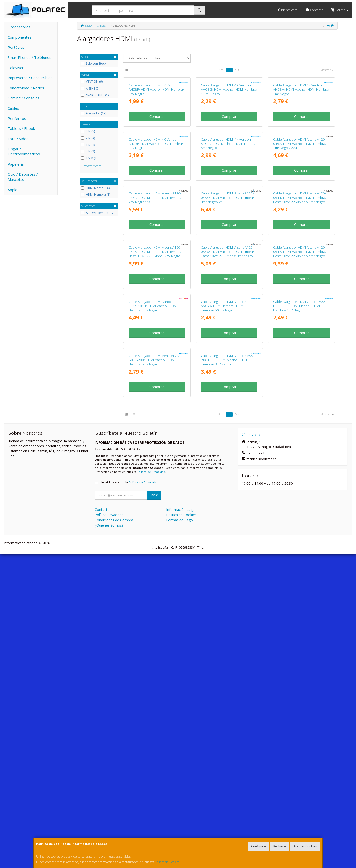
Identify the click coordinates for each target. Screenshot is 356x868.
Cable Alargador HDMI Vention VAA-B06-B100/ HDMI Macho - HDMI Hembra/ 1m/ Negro (300, 567)
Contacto (314, 10)
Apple (12, 190)
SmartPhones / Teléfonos (30, 57)
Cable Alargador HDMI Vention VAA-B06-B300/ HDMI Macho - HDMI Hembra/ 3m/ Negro (227, 674)
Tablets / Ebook (21, 128)
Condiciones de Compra (114, 834)
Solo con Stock (93, 64)
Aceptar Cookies (305, 846)
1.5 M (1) (89, 158)
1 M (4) (88, 145)
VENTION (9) (92, 82)
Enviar (154, 809)
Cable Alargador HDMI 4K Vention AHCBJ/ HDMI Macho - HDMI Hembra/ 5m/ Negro (228, 248)
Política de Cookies (167, 862)
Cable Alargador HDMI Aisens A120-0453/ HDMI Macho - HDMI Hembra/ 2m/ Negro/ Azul (155, 354)
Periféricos (17, 118)
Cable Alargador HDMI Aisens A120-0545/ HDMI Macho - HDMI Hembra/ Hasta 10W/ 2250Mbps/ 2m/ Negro (155, 461)
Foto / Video (18, 139)
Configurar (259, 846)
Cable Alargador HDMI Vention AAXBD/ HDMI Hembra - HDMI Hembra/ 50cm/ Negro (224, 567)
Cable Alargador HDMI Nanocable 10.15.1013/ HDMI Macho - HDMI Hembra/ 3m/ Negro (153, 567)
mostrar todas (92, 166)
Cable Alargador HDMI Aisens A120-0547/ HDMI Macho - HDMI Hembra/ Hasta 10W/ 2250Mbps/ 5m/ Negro (300, 461)
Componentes (20, 37)
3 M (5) (88, 131)
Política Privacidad (109, 829)
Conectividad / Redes (26, 88)
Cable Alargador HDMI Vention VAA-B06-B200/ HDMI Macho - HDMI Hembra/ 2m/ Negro (155, 674)
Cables (13, 108)
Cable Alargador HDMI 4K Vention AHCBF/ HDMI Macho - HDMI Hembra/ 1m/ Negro (156, 142)
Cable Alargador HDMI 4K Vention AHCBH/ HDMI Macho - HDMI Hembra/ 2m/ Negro (301, 142)
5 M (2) (88, 151)
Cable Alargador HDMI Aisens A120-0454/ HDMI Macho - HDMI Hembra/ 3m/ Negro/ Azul (228, 354)
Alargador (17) (93, 113)
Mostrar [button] (327, 70)
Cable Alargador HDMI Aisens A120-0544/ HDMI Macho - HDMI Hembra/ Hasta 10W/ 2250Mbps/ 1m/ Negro (300, 354)
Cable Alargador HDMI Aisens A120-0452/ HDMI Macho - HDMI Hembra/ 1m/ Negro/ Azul (300, 248)
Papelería (16, 164)
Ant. (221, 70)
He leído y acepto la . (130, 796)
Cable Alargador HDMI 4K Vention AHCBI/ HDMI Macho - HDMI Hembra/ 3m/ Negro (156, 248)
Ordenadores (19, 27)
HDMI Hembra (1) (95, 195)
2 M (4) (88, 138)
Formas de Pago (179, 834)
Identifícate (287, 10)
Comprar (157, 169)
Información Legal (181, 823)
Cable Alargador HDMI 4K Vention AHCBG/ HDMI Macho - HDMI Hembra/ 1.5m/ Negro (229, 142)
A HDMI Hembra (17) (98, 213)
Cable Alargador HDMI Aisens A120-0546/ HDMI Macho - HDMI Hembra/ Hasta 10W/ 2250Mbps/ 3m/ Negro (228, 461)
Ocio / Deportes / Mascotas (23, 177)
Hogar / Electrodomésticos (24, 151)
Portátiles (16, 47)
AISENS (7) (90, 89)
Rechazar (280, 846)
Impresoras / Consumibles (30, 78)
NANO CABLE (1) (95, 95)
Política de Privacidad (151, 785)
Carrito (340, 10)
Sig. (237, 70)
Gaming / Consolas (23, 98)
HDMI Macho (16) (95, 188)
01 (229, 70)
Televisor (16, 68)
